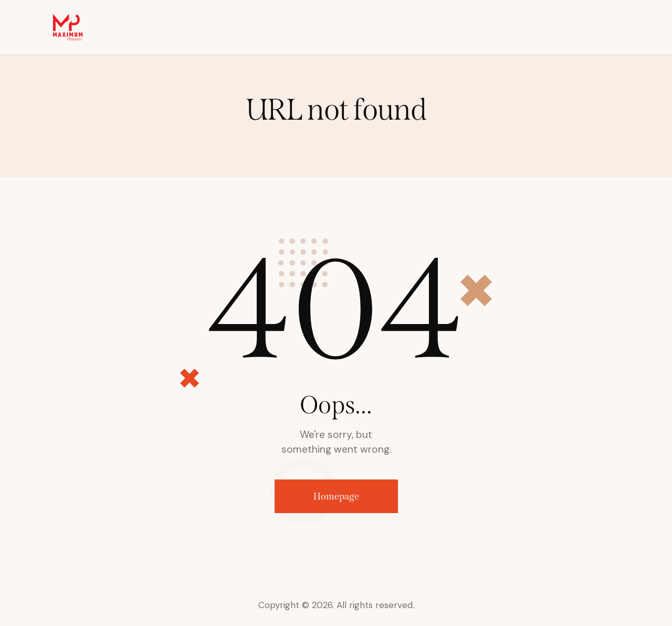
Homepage (336, 496)
